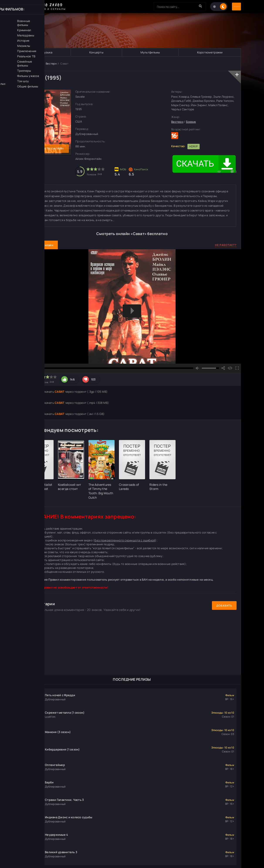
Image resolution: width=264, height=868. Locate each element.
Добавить (224, 606)
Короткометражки (210, 53)
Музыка (47, 53)
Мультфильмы (150, 53)
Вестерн (51, 64)
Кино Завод (35, 64)
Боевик (191, 122)
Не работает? (226, 245)
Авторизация (226, 7)
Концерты (96, 53)
